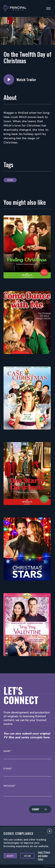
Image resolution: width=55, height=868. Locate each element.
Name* (7, 751)
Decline (27, 856)
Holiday (10, 180)
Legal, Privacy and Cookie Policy (44, 856)
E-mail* (8, 769)
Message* (9, 786)
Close (50, 832)
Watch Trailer (9, 79)
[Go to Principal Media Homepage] (15, 8)
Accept (10, 856)
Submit (36, 809)
